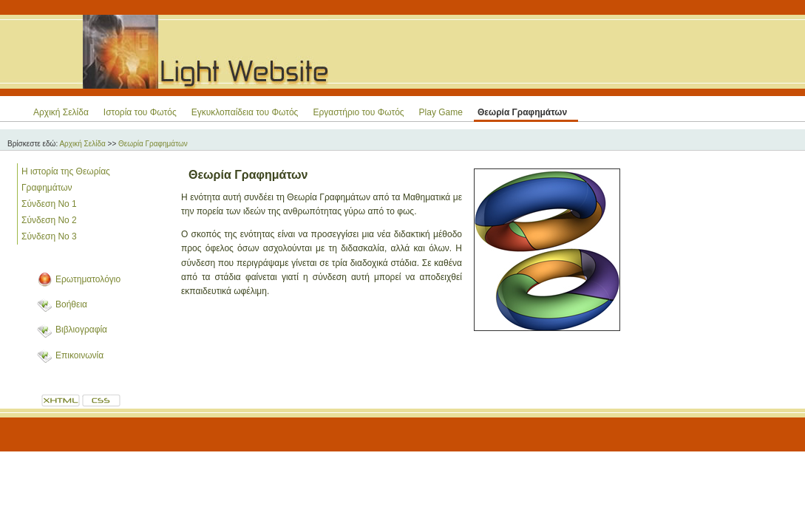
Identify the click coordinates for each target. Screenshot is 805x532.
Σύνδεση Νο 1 (49, 204)
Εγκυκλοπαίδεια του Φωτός (245, 112)
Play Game (441, 112)
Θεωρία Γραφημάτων (522, 112)
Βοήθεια (71, 304)
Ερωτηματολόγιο (88, 279)
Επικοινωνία (79, 355)
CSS (102, 401)
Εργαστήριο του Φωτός (358, 112)
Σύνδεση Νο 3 (49, 236)
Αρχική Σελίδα (61, 112)
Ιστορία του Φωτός (140, 112)
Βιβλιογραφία (81, 330)
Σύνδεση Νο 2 (49, 220)
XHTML (61, 401)
